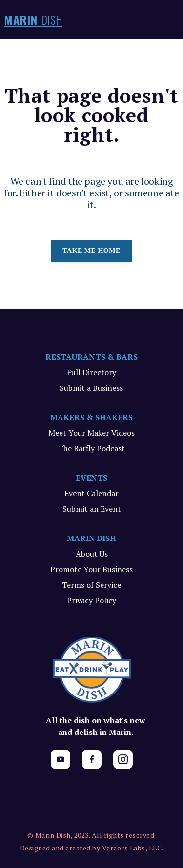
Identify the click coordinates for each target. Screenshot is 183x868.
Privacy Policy (91, 600)
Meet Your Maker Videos (91, 433)
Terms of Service (91, 585)
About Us (92, 554)
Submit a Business (91, 388)
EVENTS (92, 478)
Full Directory (91, 372)
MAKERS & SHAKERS (91, 417)
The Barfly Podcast (91, 448)
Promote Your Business (91, 569)
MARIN (33, 19)
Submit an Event (92, 509)
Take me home (91, 251)
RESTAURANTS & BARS (91, 357)
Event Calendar (91, 493)
